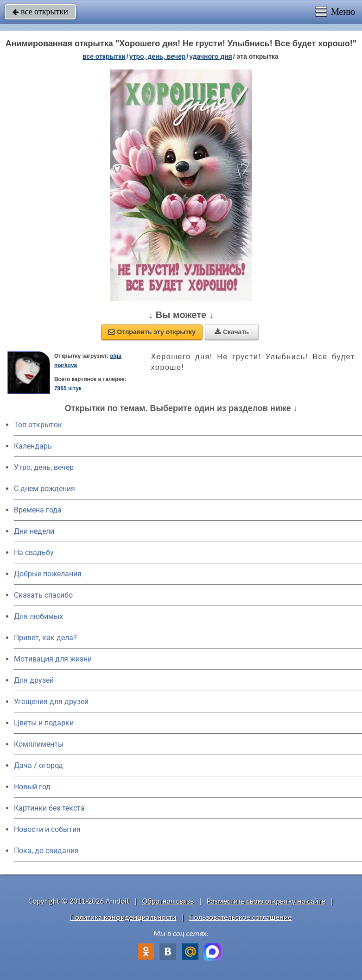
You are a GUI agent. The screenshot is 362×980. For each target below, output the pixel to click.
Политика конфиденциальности (123, 917)
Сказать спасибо (43, 595)
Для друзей (34, 680)
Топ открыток (38, 425)
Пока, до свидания (46, 851)
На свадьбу (34, 552)
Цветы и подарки (44, 723)
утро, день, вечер (158, 56)
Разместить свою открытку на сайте (266, 901)
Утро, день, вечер (44, 467)
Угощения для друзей (51, 702)
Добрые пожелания (48, 574)
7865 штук (68, 388)
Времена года (38, 510)
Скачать (232, 332)
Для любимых (38, 616)
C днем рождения (44, 489)
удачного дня (211, 56)
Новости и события (47, 829)
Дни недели (34, 531)
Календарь (33, 446)
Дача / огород (38, 765)
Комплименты (39, 744)
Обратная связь (168, 901)
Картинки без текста (49, 808)
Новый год (32, 787)
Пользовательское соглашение (240, 917)
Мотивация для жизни (53, 659)
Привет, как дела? (45, 638)
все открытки (40, 12)
